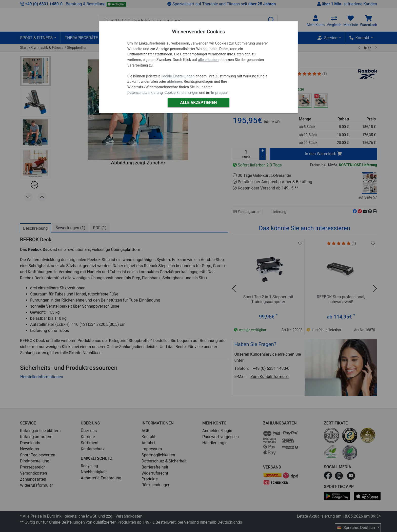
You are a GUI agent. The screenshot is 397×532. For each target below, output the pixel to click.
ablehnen (175, 82)
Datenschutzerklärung (145, 93)
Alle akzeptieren (198, 103)
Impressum (220, 93)
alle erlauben (208, 60)
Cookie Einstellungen (178, 76)
